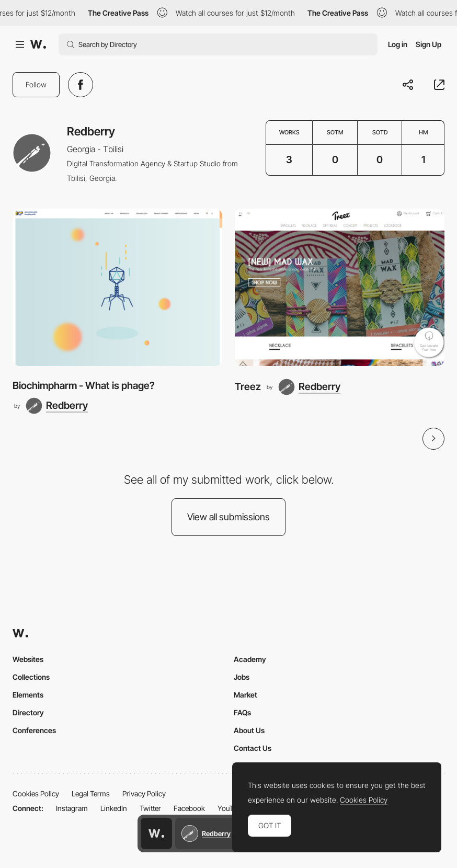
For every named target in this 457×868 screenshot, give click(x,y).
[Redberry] (57, 406)
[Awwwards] (38, 44)
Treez (248, 387)
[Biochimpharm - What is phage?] (117, 287)
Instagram (72, 808)
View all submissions (229, 517)
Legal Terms (91, 793)
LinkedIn (114, 808)
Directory (28, 712)
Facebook (189, 808)
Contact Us (253, 748)
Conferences (34, 730)
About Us (249, 730)
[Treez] (340, 287)
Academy (250, 659)
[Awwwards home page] (156, 833)
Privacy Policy (144, 793)
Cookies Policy (36, 793)
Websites (28, 659)
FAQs (242, 712)
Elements (28, 695)
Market (245, 695)
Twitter (150, 808)
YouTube (231, 808)
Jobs (242, 677)
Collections (31, 677)
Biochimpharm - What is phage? (84, 386)
